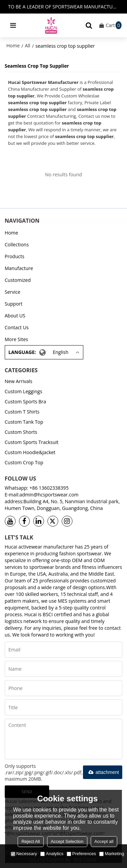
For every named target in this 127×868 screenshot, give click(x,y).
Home (13, 46)
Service (13, 292)
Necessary (24, 854)
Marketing (112, 854)
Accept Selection (67, 841)
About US (15, 316)
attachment (103, 772)
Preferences (81, 854)
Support (14, 304)
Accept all (104, 841)
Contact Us (17, 327)
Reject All (30, 841)
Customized (18, 280)
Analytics (52, 854)
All (27, 46)
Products (15, 256)
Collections (17, 244)
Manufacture (19, 268)
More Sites (16, 339)
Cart (114, 25)
